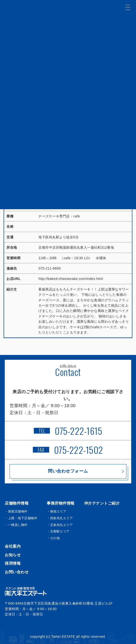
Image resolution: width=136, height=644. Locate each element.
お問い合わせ (17, 572)
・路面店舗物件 (16, 511)
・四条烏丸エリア (60, 518)
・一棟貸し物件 (16, 525)
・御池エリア (56, 511)
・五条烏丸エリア (60, 525)
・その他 (53, 538)
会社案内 (13, 546)
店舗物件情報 (17, 503)
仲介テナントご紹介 (102, 503)
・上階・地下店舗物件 (21, 518)
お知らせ (13, 555)
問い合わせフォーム (68, 471)
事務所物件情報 (61, 503)
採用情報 (13, 563)
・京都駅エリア (58, 531)
